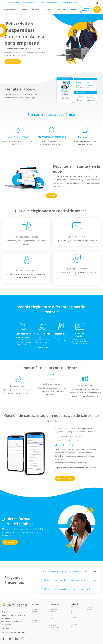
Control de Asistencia (35, 610)
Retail (73, 621)
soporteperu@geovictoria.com (14, 615)
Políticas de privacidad (69, 2)
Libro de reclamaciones (55, 626)
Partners (53, 618)
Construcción (74, 613)
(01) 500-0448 (8, 628)
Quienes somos (55, 615)
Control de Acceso (35, 616)
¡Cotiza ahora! (10, 542)
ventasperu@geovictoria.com (14, 632)
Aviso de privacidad (90, 608)
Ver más (51, 196)
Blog (52, 622)
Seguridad (74, 617)
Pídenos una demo (65, 478)
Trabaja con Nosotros (54, 610)
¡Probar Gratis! (13, 62)
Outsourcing (74, 625)
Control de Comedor (35, 621)
